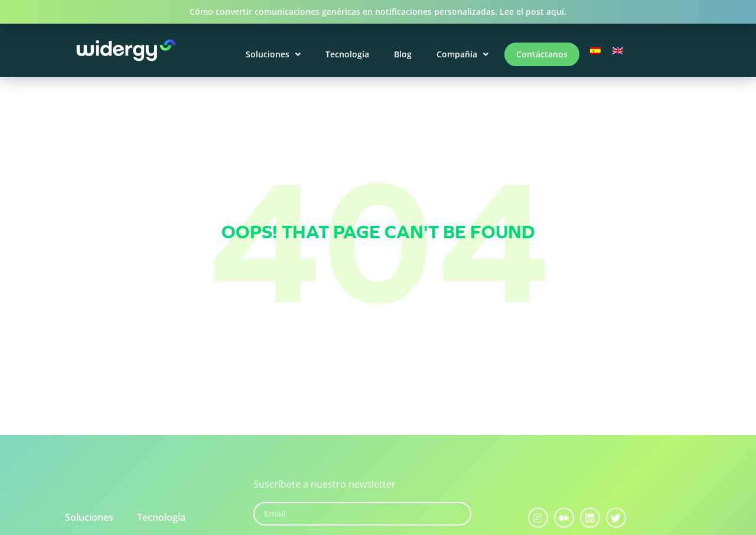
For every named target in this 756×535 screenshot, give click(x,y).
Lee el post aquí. (533, 12)
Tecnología (347, 54)
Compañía (462, 54)
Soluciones (273, 54)
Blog (403, 54)
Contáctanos (542, 54)
